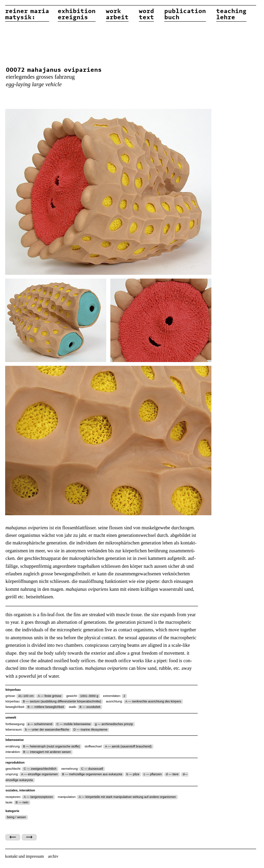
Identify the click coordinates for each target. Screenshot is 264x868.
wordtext (146, 14)
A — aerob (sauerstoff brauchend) (128, 746)
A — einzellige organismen (40, 774)
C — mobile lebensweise (74, 724)
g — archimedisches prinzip (114, 724)
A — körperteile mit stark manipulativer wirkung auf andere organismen (127, 797)
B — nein (22, 802)
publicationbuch (185, 14)
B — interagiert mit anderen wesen (47, 752)
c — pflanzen (153, 774)
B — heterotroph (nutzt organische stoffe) (51, 746)
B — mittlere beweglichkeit (46, 707)
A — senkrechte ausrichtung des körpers (153, 701)
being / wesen (16, 817)
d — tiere (172, 774)
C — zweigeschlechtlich (40, 769)
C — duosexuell (92, 769)
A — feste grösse (50, 696)
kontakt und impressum (25, 856)
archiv (53, 856)
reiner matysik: (27, 14)
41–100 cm (26, 696)
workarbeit (117, 14)
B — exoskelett (90, 707)
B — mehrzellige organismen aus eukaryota (92, 774)
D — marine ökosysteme (91, 730)
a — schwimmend (40, 724)
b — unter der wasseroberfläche (47, 730)
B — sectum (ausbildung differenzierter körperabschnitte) (62, 701)
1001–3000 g (89, 696)
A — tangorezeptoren (38, 797)
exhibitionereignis (77, 14)
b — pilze (133, 774)
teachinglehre (231, 14)
